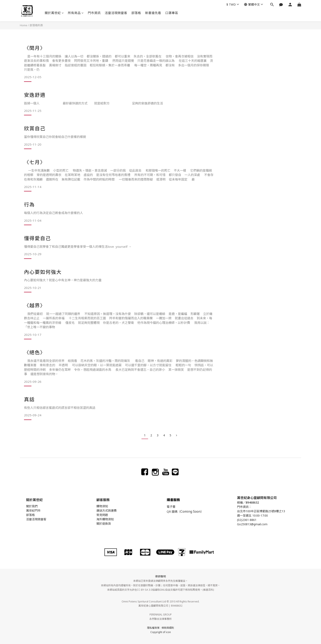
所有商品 (76, 13)
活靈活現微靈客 (116, 13)
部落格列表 (36, 25)
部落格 (136, 13)
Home (24, 25)
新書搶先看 (153, 13)
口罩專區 (172, 13)
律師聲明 (160, 576)
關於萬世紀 (54, 13)
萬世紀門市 (33, 511)
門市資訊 (94, 13)
